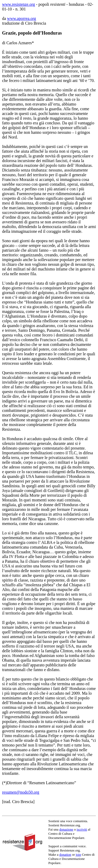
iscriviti (82, 829)
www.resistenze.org (19, 4)
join (78, 855)
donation (65, 855)
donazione (66, 829)
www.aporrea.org (22, 18)
